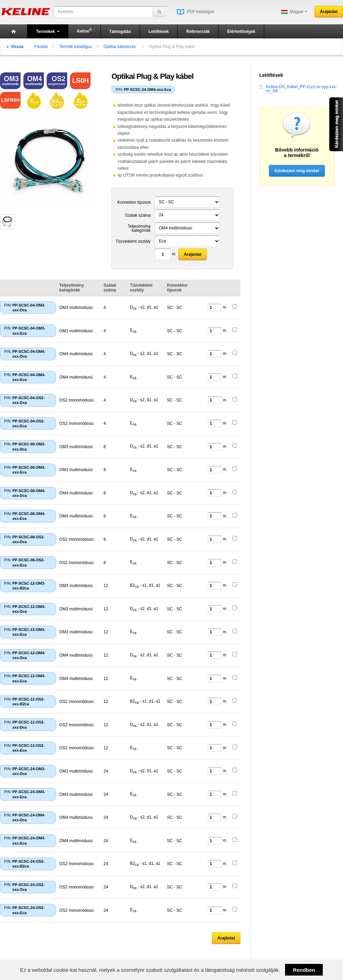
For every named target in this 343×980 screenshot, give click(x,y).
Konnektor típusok (134, 202)
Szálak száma (138, 215)
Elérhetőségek (241, 32)
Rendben (304, 970)
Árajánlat (329, 12)
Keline (84, 31)
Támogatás (120, 32)
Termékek (48, 32)
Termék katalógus (75, 47)
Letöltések (159, 32)
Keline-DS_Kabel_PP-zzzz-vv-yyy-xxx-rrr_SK (298, 89)
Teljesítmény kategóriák (139, 228)
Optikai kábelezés (120, 47)
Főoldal (41, 47)
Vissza (15, 47)
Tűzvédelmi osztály (133, 241)
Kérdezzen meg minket (297, 171)
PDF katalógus (195, 12)
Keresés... (67, 12)
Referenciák (198, 32)
